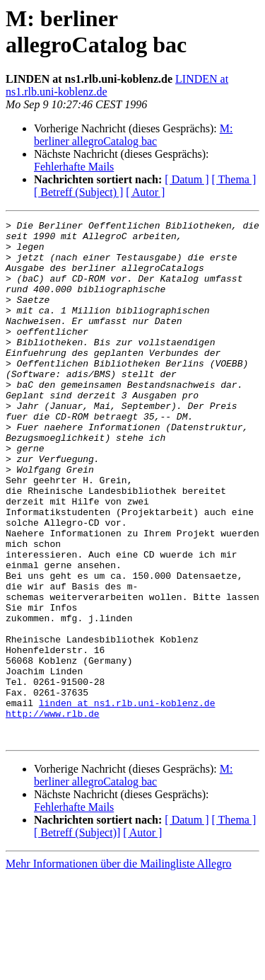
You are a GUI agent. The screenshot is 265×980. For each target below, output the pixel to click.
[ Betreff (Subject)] (77, 936)
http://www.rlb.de (53, 813)
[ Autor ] (145, 192)
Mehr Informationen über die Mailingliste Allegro (118, 968)
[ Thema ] (234, 179)
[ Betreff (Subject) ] (78, 192)
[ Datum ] (187, 179)
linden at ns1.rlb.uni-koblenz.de (127, 800)
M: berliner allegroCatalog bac (133, 135)
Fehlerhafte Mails (74, 167)
